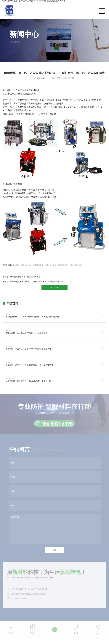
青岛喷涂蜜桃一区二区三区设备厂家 (70, 265)
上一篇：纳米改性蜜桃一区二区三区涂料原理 (22, 277)
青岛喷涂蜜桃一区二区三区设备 (45, 265)
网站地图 (0, 644)
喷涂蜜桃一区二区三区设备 (22, 265)
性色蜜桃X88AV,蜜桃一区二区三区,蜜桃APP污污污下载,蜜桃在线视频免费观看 (33, 1)
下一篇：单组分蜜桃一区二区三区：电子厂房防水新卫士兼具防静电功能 (33, 282)
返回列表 (54, 288)
